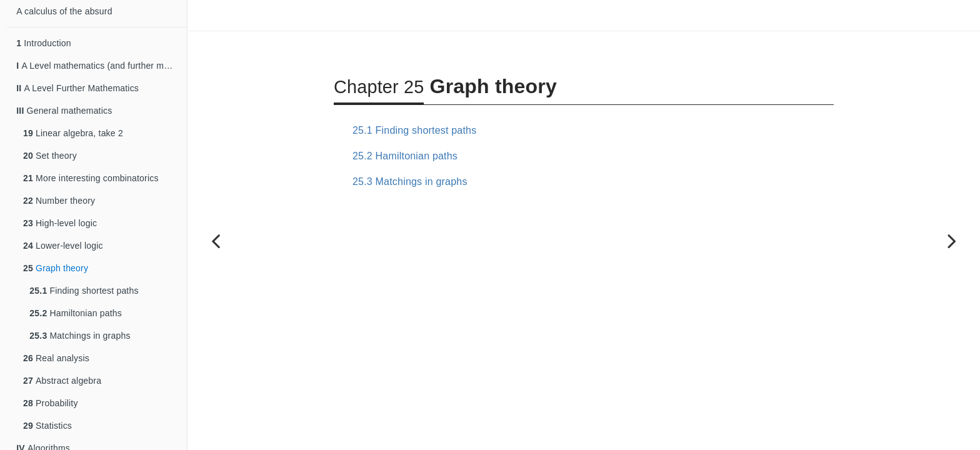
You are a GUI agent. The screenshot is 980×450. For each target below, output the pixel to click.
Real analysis (56, 358)
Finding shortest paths (84, 291)
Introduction (44, 43)
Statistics (47, 426)
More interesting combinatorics (91, 178)
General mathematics (64, 111)
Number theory (59, 201)
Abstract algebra (62, 381)
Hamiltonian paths (76, 313)
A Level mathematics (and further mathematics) (102, 66)
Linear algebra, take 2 (73, 133)
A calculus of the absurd (64, 11)
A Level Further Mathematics (77, 88)
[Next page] (952, 241)
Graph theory (56, 268)
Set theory (50, 156)
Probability (51, 403)
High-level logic (60, 223)
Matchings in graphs (80, 336)
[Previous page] (216, 241)
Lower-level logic (63, 246)
